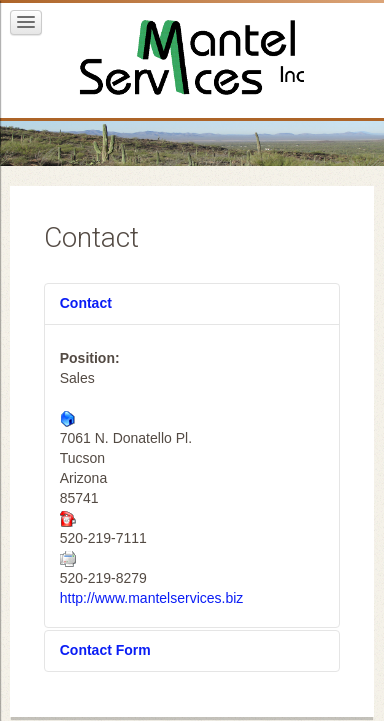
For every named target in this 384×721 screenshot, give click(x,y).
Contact (86, 303)
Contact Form (105, 650)
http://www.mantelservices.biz (152, 598)
